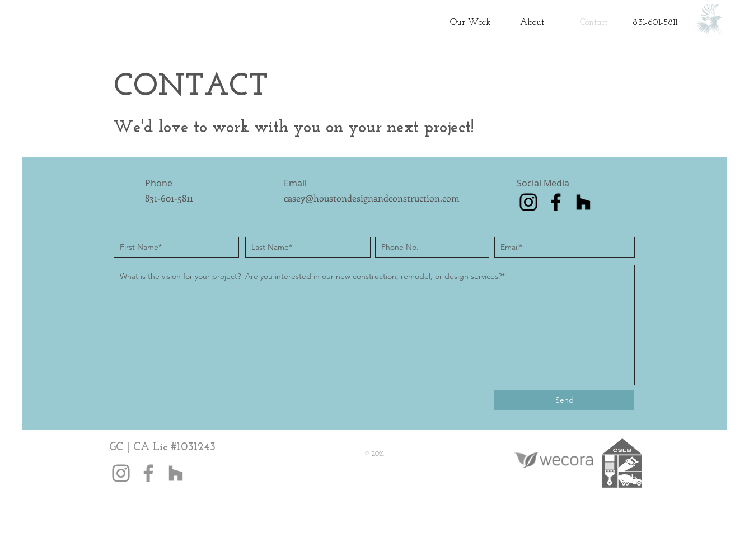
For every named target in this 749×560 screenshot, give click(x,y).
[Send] (564, 400)
